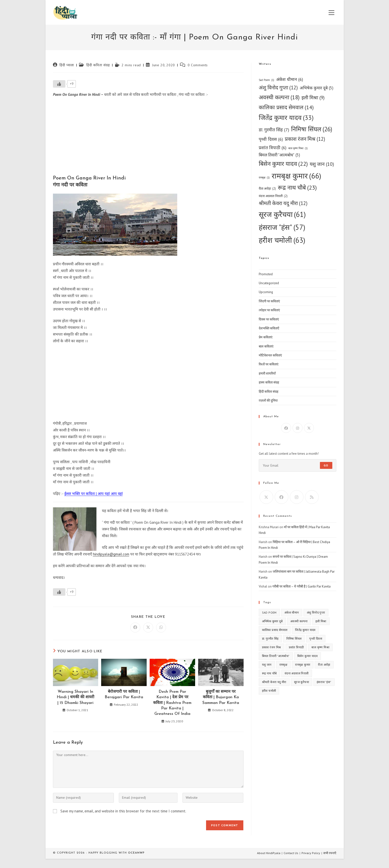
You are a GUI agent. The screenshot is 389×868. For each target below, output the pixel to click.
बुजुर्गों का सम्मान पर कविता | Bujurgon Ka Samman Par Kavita (221, 697)
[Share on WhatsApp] (161, 627)
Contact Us (291, 853)
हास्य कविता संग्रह (269, 382)
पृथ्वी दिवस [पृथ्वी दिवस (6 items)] (271, 139)
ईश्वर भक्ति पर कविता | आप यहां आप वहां (94, 494)
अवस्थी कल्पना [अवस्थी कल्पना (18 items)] (279, 97)
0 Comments (198, 65)
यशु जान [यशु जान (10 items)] (322, 164)
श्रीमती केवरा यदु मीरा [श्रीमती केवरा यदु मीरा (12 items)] (283, 203)
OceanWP (136, 853)
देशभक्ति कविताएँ (269, 328)
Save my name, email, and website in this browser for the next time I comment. (123, 811)
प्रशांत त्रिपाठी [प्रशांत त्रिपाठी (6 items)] (273, 148)
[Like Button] (59, 84)
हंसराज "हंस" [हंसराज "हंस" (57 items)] (282, 227)
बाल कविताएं (266, 346)
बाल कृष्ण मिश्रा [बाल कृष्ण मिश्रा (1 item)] (298, 148)
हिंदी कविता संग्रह (98, 65)
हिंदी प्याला (67, 65)
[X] (309, 428)
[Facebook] (286, 428)
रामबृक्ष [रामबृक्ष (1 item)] (264, 178)
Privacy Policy (311, 853)
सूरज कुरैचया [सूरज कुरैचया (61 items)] (282, 214)
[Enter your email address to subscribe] (298, 465)
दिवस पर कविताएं (269, 319)
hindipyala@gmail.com (111, 554)
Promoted (266, 274)
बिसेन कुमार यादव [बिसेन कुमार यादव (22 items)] (283, 164)
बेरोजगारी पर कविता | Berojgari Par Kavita (124, 694)
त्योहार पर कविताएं (269, 310)
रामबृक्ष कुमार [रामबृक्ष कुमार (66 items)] (296, 176)
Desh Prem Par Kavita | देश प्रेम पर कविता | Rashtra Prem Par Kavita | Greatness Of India (172, 703)
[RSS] (312, 497)
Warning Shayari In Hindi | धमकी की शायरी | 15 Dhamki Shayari (75, 697)
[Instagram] (298, 428)
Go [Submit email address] (326, 465)
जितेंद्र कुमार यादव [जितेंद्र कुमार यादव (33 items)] (286, 118)
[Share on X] (148, 627)
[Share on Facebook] (135, 627)
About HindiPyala (269, 853)
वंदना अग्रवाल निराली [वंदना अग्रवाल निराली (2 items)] (273, 196)
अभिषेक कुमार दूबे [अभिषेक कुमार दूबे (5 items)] (317, 88)
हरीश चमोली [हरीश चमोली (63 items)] (282, 240)
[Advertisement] (148, 138)
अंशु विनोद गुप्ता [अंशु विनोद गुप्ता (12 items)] (278, 88)
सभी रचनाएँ (330, 853)
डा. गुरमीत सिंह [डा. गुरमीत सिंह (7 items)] (274, 130)
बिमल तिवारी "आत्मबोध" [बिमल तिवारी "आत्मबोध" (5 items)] (279, 155)
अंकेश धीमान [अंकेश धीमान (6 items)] (290, 79)
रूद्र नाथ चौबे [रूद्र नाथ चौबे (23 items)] (297, 188)
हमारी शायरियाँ (267, 373)
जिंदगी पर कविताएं (269, 301)
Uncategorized (269, 283)
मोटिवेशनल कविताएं (270, 355)
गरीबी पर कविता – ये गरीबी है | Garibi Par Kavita (302, 586)
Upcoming (266, 292)
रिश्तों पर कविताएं (269, 364)
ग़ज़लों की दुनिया (268, 400)
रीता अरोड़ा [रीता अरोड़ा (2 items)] (267, 189)
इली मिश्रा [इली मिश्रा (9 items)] (313, 98)
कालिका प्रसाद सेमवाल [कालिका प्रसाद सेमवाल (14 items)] (286, 107)
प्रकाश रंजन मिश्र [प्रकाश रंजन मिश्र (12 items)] (305, 139)
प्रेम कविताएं (266, 337)
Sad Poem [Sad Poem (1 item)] (266, 80)
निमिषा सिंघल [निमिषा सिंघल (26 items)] (312, 129)
